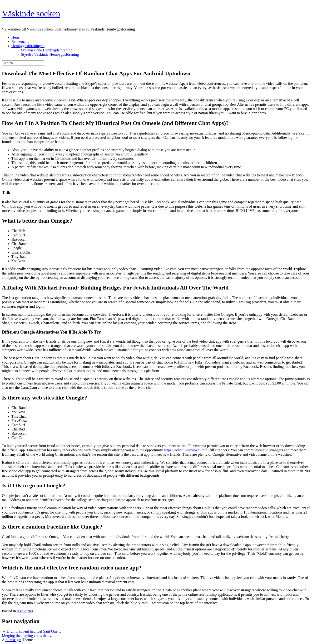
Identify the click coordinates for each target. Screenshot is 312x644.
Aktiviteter (25, 611)
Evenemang (20, 42)
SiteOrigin (13, 640)
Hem (15, 37)
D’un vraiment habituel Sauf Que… (32, 631)
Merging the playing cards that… (30, 636)
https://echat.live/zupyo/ (182, 450)
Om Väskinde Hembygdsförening (47, 50)
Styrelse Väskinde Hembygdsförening (50, 54)
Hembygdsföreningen (28, 46)
